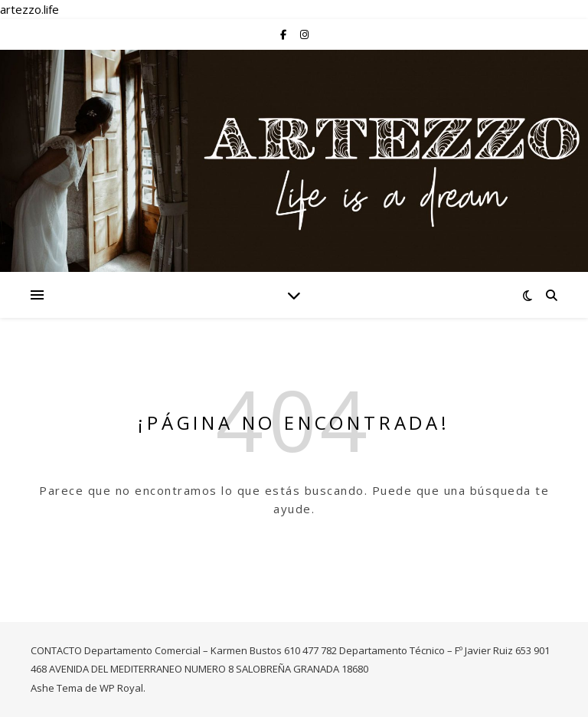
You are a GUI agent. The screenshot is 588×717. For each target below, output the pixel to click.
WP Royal (121, 688)
